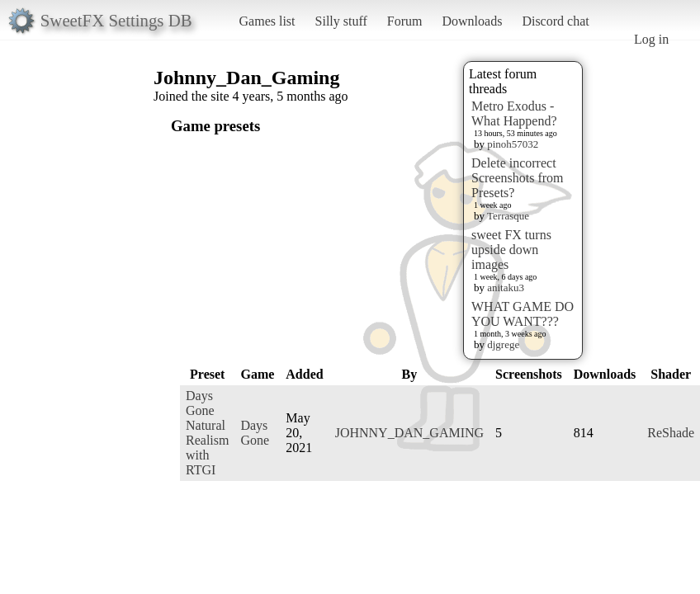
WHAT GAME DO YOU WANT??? (523, 314)
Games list (267, 21)
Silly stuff (341, 21)
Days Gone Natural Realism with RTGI (207, 433)
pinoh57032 (513, 144)
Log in (651, 39)
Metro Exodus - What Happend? (514, 113)
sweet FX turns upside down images (511, 250)
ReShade (671, 433)
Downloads (472, 21)
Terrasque (508, 216)
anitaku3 (506, 288)
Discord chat (555, 21)
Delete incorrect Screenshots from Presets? (518, 178)
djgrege (503, 344)
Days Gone (255, 433)
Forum (405, 21)
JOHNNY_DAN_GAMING (409, 433)
